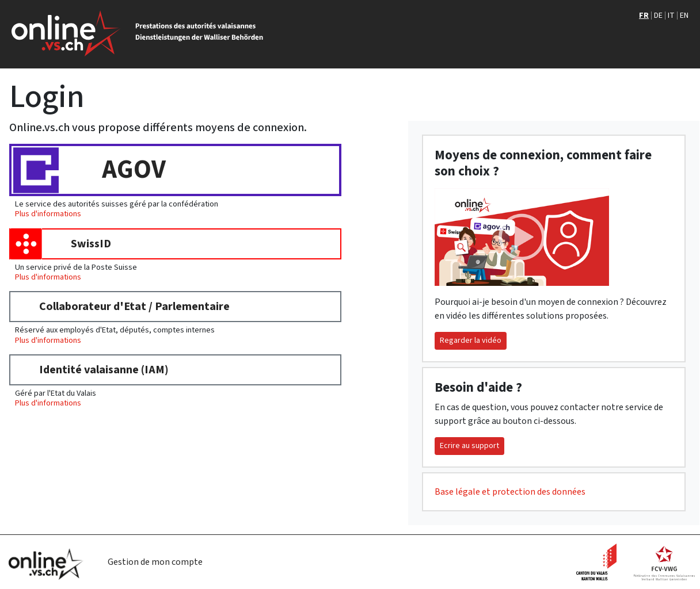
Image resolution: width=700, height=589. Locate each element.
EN (684, 16)
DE (658, 16)
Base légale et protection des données (510, 492)
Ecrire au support (469, 446)
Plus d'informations (48, 214)
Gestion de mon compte (155, 562)
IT (671, 16)
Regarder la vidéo (471, 341)
